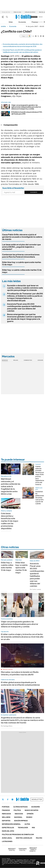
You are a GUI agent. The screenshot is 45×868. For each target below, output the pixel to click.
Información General (11, 824)
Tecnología (23, 828)
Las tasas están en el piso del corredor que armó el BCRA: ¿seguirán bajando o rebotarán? (21, 247)
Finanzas (35, 22)
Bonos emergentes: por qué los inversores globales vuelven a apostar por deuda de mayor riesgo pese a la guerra (24, 318)
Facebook (8, 799)
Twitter (3, 799)
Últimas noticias (20, 807)
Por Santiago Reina (7, 726)
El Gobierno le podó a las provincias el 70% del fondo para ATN (27, 113)
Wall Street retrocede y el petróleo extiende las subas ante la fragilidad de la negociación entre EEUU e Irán (11, 486)
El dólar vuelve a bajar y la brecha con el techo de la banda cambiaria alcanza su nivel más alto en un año (22, 637)
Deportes (6, 821)
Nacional (18, 817)
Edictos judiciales (24, 838)
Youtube (23, 800)
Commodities (28, 360)
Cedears (40, 360)
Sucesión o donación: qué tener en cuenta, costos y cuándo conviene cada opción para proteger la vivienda (25, 288)
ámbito (3, 26)
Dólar (11, 22)
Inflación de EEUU (30, 12)
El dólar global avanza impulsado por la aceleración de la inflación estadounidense (20, 684)
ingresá (41, 17)
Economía (22, 22)
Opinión (30, 814)
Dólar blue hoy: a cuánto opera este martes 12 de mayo (22, 263)
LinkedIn (18, 799)
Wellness (6, 817)
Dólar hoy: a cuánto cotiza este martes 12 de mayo (22, 271)
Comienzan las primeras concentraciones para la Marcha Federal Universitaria (21, 256)
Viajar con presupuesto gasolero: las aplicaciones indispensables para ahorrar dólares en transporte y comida (26, 107)
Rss (33, 828)
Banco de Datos (32, 810)
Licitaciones (7, 841)
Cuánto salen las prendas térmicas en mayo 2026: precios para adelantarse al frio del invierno (40, 475)
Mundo (29, 817)
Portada (6, 807)
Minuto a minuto (8, 669)
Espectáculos (8, 828)
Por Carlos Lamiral (35, 589)
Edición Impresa (21, 821)
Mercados (6, 814)
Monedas (5, 360)
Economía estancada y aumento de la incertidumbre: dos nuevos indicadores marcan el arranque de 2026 (23, 45)
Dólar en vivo (17, 12)
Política (17, 810)
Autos (27, 824)
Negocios (19, 814)
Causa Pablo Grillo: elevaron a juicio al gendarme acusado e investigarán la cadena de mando (22, 237)
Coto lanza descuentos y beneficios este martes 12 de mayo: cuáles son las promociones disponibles (10, 521)
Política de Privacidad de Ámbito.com (18, 834)
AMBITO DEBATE (33, 849)
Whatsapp (28, 799)
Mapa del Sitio (8, 831)
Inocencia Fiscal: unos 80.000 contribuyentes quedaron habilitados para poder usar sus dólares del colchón (22, 51)
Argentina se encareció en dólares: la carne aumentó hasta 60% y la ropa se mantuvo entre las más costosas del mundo (22, 720)
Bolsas (16, 360)
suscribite (34, 17)
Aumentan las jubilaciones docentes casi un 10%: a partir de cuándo (40, 498)
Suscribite (34, 192)
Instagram (12, 799)
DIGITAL (12, 849)
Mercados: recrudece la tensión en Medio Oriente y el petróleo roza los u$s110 (20, 673)
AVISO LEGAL (7, 838)
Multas (39, 838)
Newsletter (41, 22)
